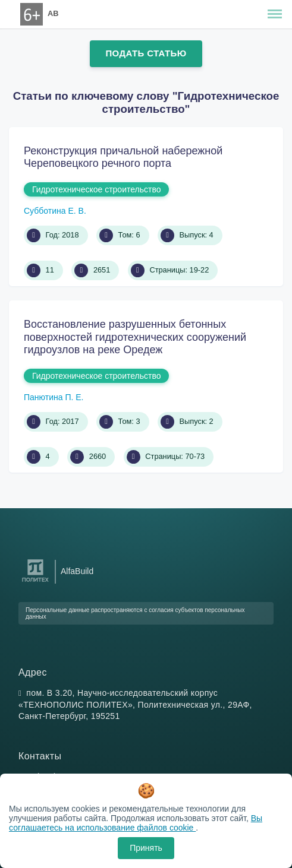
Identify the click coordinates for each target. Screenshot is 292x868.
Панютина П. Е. (54, 397)
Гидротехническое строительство (96, 189)
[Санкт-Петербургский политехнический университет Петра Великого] (35, 582)
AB (53, 13)
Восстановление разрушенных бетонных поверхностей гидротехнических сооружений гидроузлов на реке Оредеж (135, 337)
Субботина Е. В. (55, 211)
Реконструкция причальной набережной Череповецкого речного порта (123, 157)
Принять (146, 848)
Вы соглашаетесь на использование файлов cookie (136, 823)
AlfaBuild (77, 571)
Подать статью (146, 53)
